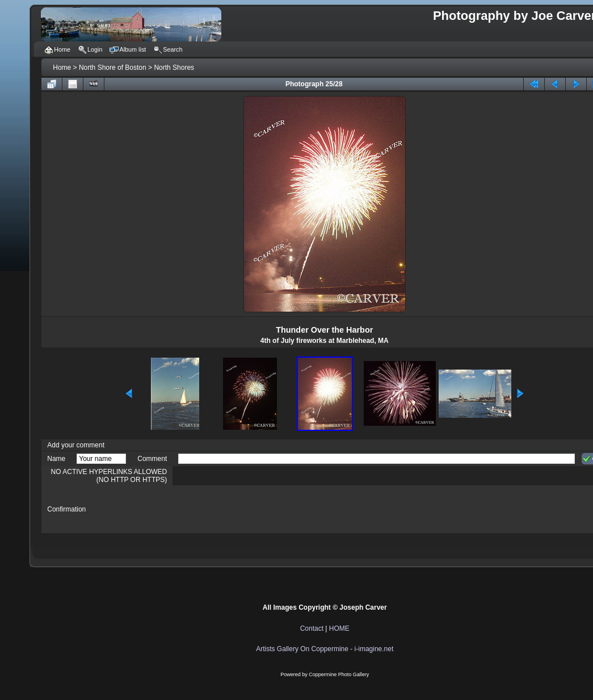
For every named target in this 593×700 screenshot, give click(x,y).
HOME (339, 628)
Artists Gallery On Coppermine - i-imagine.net (325, 649)
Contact (312, 628)
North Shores (174, 68)
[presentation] (264, 509)
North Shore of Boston (113, 68)
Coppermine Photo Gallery (339, 674)
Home (62, 68)
